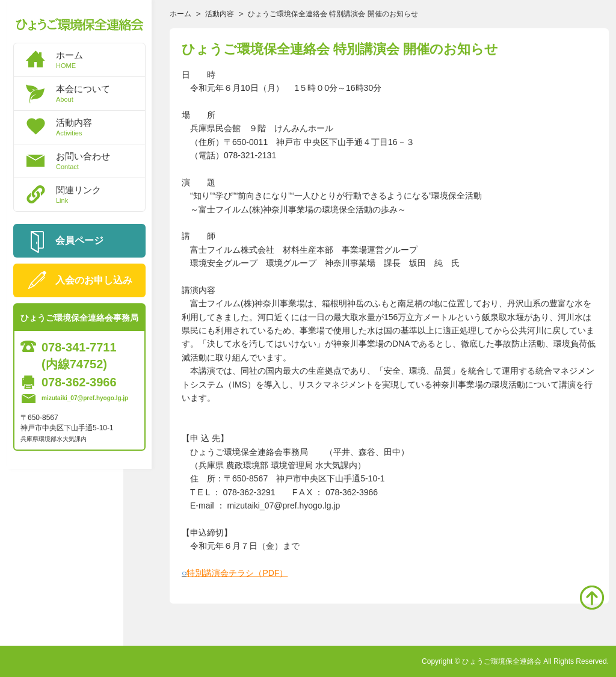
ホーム (100, 60)
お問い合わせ (100, 161)
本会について (100, 93)
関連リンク (100, 194)
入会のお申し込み (94, 280)
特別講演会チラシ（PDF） (237, 573)
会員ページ (79, 240)
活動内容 (100, 127)
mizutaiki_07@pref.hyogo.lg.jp (85, 398)
